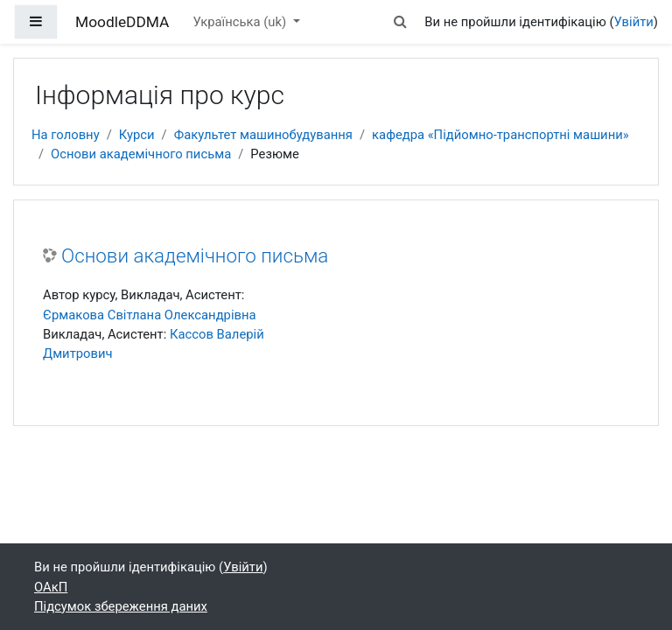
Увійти (634, 22)
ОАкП (51, 587)
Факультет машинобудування (263, 135)
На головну (66, 135)
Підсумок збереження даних (121, 606)
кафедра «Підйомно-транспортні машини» (500, 135)
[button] (400, 22)
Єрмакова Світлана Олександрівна (150, 315)
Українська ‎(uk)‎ (241, 22)
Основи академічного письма (141, 154)
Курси (137, 135)
